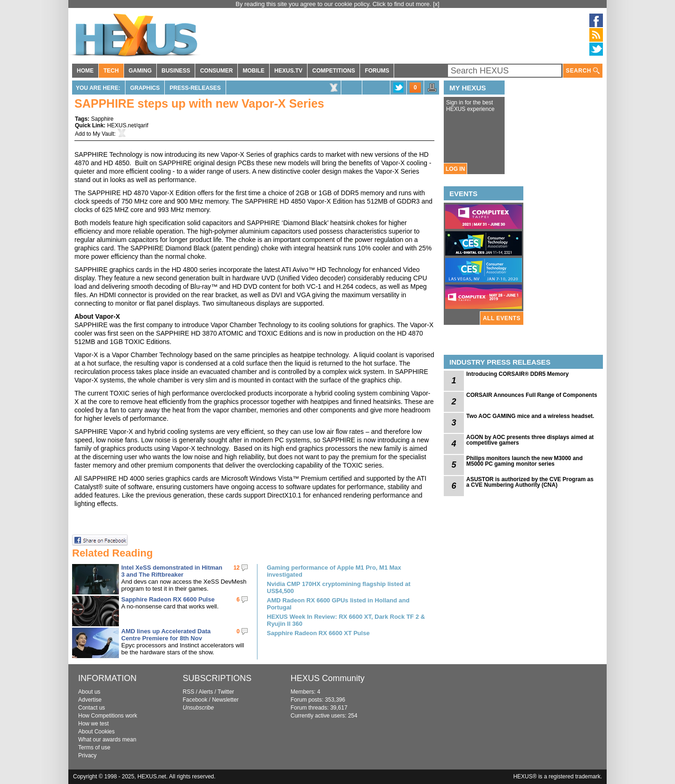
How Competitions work (108, 716)
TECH (111, 71)
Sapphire (102, 119)
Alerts (206, 692)
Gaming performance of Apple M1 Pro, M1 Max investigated (334, 571)
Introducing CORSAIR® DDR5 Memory (517, 374)
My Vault (103, 134)
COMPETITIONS (334, 71)
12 (237, 568)
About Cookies (96, 732)
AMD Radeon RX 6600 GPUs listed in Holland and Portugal (338, 604)
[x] (436, 4)
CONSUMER (216, 71)
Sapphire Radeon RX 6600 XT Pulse (318, 633)
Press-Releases (195, 88)
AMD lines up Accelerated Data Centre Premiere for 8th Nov (166, 635)
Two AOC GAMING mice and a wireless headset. (530, 416)
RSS (188, 692)
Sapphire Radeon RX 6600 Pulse (168, 599)
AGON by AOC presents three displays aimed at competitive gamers (530, 440)
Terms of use (94, 747)
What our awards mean (107, 740)
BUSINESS (176, 71)
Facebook (195, 700)
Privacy (87, 755)
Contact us (92, 708)
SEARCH (583, 71)
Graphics (145, 88)
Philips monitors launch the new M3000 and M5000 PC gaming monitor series (525, 461)
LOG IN (455, 169)
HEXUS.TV (288, 71)
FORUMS (377, 71)
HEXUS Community (328, 678)
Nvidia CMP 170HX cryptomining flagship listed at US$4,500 (339, 587)
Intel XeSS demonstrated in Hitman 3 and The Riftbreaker (172, 571)
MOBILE (253, 71)
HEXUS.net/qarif (128, 125)
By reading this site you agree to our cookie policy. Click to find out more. (334, 4)
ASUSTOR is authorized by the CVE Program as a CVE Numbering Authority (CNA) (530, 482)
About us (89, 692)
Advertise (90, 700)
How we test (93, 724)
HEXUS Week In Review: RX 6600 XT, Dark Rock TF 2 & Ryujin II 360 (346, 620)
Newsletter (225, 700)
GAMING (140, 71)
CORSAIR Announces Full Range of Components (532, 395)
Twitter (226, 692)
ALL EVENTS (502, 318)
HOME (85, 71)
